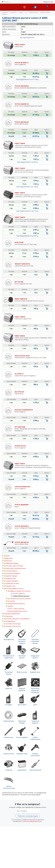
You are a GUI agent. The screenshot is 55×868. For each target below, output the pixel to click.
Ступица (12, 601)
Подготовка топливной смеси (16, 568)
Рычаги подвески (19, 593)
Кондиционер (10, 621)
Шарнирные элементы (17, 604)
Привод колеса (11, 578)
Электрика (9, 616)
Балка (11, 606)
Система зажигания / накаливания (17, 619)
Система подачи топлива (14, 566)
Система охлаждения (13, 573)
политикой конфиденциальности (32, 821)
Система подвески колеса (14, 588)
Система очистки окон (13, 626)
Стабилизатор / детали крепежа (20, 599)
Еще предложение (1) (27, 79)
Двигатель (9, 558)
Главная (5, 12)
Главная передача (12, 581)
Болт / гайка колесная (17, 609)
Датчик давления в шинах (18, 611)
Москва (6, 2)
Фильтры (9, 561)
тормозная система (12, 583)
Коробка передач (12, 576)
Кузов (8, 556)
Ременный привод (12, 563)
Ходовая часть (11, 586)
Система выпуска (12, 571)
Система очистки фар (13, 624)
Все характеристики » (27, 38)
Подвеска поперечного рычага (20, 591)
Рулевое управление (13, 614)
